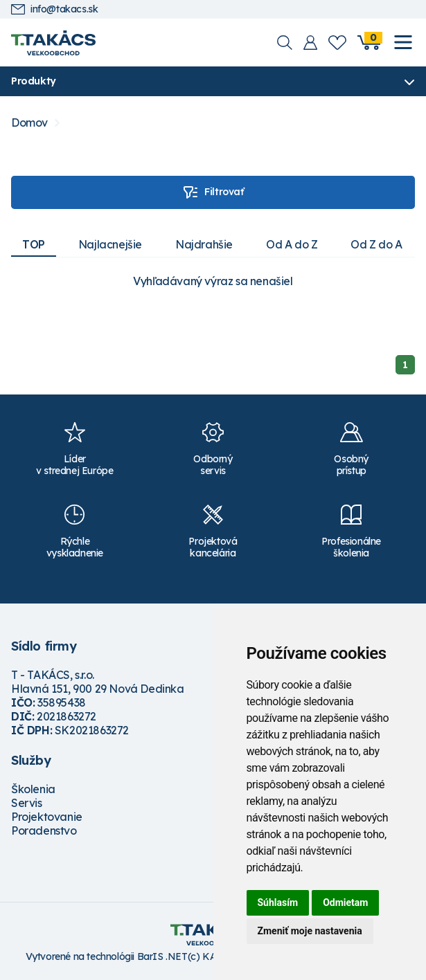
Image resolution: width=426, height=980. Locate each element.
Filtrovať (213, 192)
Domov (29, 123)
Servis (27, 803)
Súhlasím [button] (278, 902)
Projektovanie (47, 817)
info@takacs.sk (54, 9)
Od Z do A (376, 244)
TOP (34, 244)
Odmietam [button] (345, 902)
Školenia (33, 789)
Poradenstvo (44, 831)
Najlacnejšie (110, 244)
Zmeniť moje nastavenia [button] (310, 931)
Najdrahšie (204, 244)
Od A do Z (292, 244)
